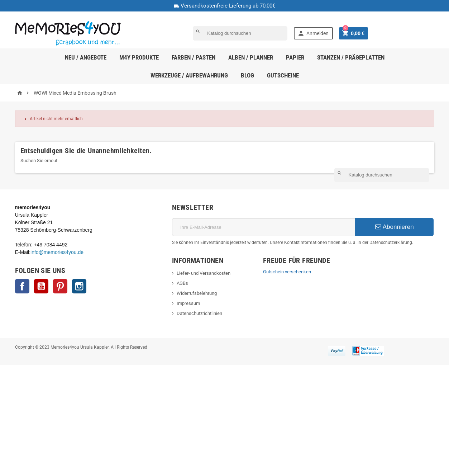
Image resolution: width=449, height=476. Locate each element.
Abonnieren (395, 227)
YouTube (41, 286)
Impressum (188, 303)
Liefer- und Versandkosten (204, 273)
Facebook (22, 286)
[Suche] (240, 33)
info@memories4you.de (57, 252)
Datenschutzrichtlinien (199, 313)
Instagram (79, 286)
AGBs (182, 283)
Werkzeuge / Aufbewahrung (189, 75)
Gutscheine (283, 75)
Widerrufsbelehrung (197, 293)
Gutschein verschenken (287, 272)
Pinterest (60, 286)
